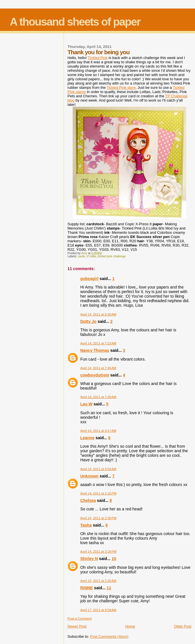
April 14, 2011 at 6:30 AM (98, 314)
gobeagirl (89, 279)
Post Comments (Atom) (109, 636)
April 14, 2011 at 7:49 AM (98, 397)
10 (114, 559)
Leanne (87, 438)
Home (130, 626)
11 (109, 588)
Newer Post (77, 626)
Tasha (86, 525)
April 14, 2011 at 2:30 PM (98, 518)
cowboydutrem (95, 375)
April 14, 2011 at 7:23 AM (98, 343)
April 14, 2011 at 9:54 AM (98, 469)
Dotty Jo (88, 321)
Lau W (86, 404)
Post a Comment (80, 618)
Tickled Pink (98, 58)
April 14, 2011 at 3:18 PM (98, 552)
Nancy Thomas (95, 350)
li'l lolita (91, 256)
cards (81, 256)
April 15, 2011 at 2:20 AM (98, 581)
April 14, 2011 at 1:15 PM (98, 493)
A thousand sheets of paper (75, 22)
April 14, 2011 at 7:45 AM (98, 368)
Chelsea (88, 500)
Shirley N (89, 559)
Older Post (183, 626)
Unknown (89, 476)
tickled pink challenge (112, 256)
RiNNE (87, 588)
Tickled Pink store (121, 88)
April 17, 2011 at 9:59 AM (98, 610)
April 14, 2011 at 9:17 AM (98, 431)
